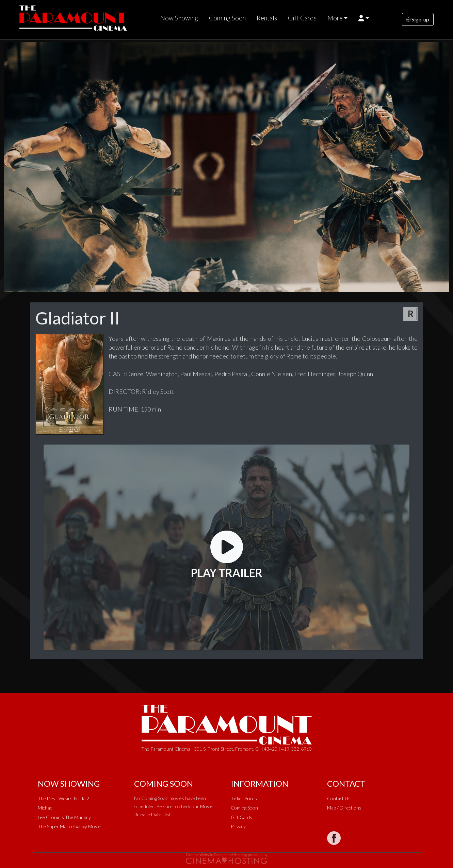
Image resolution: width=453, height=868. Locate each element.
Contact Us (339, 798)
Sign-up (418, 19)
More (335, 18)
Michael (46, 808)
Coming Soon (227, 18)
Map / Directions (344, 808)
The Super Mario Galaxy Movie (69, 826)
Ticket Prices (244, 798)
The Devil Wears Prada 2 (63, 798)
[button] (364, 18)
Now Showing (179, 18)
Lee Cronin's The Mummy (64, 817)
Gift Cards (302, 18)
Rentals (267, 18)
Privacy (238, 826)
